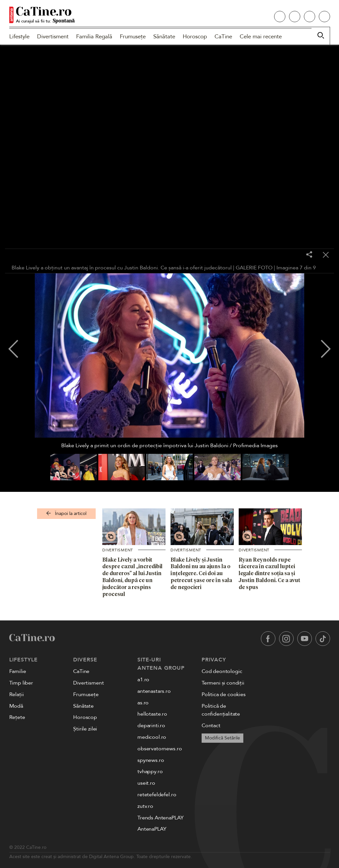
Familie (18, 671)
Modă (16, 706)
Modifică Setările (222, 738)
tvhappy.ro (150, 771)
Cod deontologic (222, 671)
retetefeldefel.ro (157, 795)
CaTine (223, 37)
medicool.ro (152, 737)
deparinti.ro (151, 726)
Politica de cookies (224, 694)
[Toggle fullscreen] (293, 255)
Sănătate (164, 37)
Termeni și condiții (223, 683)
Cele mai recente (261, 37)
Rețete (17, 717)
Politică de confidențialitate (221, 710)
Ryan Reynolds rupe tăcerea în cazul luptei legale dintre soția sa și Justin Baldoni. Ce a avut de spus (269, 573)
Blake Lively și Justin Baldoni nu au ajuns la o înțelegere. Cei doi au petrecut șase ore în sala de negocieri (201, 573)
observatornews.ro (160, 749)
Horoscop (195, 37)
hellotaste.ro (152, 714)
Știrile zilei (85, 729)
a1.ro (143, 680)
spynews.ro (151, 760)
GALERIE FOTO (254, 268)
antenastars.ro (154, 691)
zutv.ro (145, 806)
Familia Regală (94, 37)
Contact (211, 726)
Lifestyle (19, 37)
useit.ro (146, 783)
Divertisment (53, 37)
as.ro (143, 703)
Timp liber (21, 683)
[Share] (309, 255)
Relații (17, 694)
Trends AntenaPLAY (160, 818)
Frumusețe (133, 37)
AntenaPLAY (152, 829)
